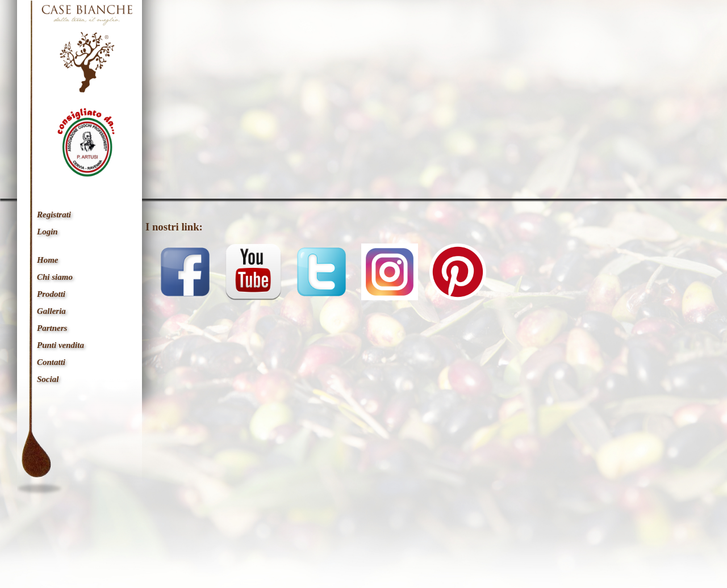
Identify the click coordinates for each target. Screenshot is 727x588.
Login (47, 232)
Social (48, 379)
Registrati (54, 215)
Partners (52, 328)
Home (48, 260)
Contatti (51, 362)
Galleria (51, 311)
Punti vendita (60, 345)
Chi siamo (55, 277)
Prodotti (51, 294)
